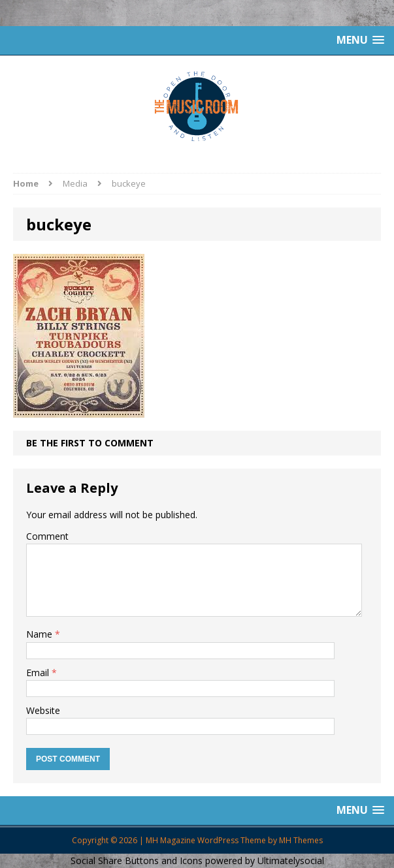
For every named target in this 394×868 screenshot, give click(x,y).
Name (41, 634)
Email (39, 673)
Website (43, 710)
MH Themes (301, 840)
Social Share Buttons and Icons (137, 860)
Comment (47, 536)
